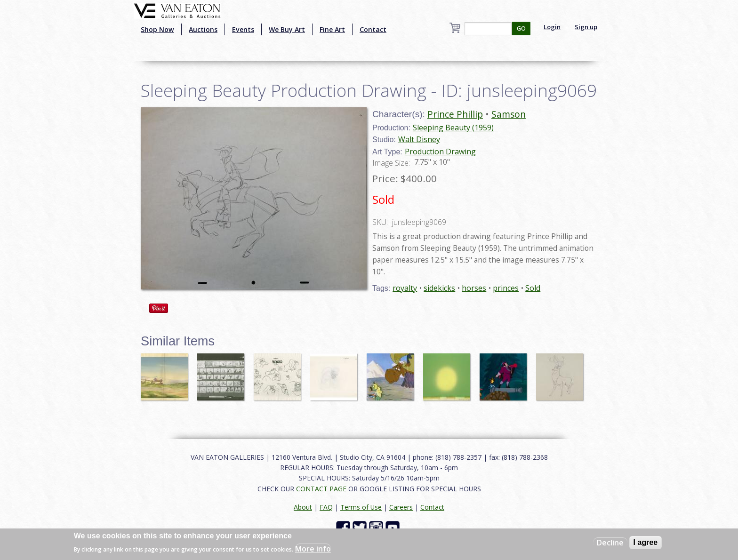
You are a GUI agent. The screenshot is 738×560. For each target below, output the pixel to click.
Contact (373, 29)
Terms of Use (361, 507)
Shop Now (157, 29)
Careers (401, 507)
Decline (610, 543)
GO (521, 28)
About (303, 507)
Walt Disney (419, 139)
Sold (533, 288)
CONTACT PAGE (321, 489)
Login (552, 27)
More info (313, 549)
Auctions (203, 29)
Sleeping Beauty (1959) (453, 128)
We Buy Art (287, 29)
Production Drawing (440, 152)
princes (506, 288)
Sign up (586, 27)
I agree (646, 542)
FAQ (326, 507)
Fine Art (332, 29)
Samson (509, 114)
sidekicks (439, 288)
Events (243, 29)
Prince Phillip (455, 114)
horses (474, 288)
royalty (405, 288)
